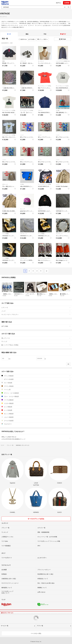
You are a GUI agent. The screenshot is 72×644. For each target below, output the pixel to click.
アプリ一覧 (40, 626)
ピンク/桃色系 (36, 407)
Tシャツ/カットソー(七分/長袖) (63, 86)
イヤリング (23, 61)
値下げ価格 (36, 326)
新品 (27, 34)
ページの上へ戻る (36, 633)
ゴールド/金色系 (36, 421)
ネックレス (41, 61)
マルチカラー (36, 424)
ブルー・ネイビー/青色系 (36, 396)
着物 (3, 61)
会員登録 (67, 3)
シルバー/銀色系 (36, 417)
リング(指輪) (6, 234)
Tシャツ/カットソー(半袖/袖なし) (45, 86)
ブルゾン (22, 86)
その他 (58, 110)
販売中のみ (23, 39)
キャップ (22, 209)
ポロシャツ (5, 184)
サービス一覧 (5, 626)
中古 (45, 34)
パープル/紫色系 (36, 400)
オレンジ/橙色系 (36, 414)
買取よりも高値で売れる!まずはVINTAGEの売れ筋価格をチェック (36, 438)
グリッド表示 (42, 39)
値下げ (63, 34)
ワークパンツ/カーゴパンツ (45, 258)
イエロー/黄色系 (36, 403)
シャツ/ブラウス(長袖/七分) (63, 61)
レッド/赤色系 (36, 410)
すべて (9, 34)
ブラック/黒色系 (36, 376)
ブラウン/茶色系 (36, 386)
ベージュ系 (36, 390)
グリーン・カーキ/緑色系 (36, 393)
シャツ (4, 86)
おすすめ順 (32, 39)
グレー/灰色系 (36, 383)
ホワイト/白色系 (36, 379)
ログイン (59, 3)
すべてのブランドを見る (36, 519)
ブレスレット (59, 209)
